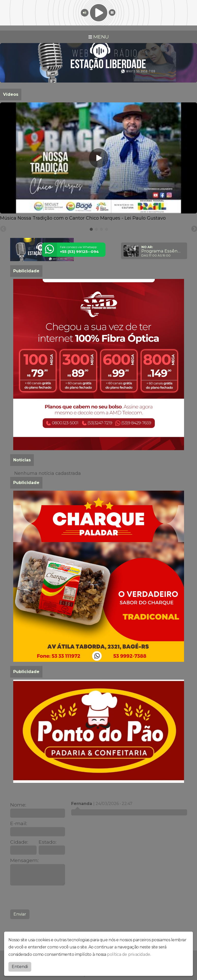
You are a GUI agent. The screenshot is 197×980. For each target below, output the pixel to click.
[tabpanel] (98, 162)
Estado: (48, 842)
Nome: (18, 805)
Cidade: (19, 842)
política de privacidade (129, 954)
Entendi (20, 967)
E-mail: (19, 823)
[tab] (91, 229)
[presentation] (49, 897)
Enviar (20, 914)
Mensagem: (24, 860)
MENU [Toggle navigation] (99, 37)
